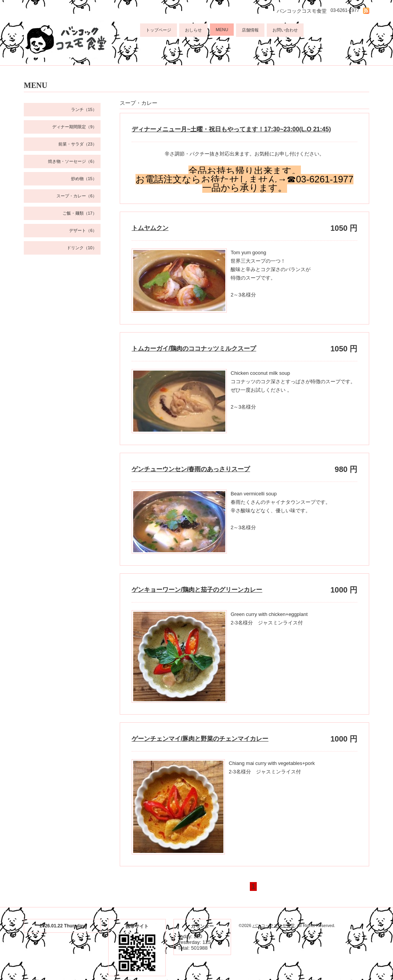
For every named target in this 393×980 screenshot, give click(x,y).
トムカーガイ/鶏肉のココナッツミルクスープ (194, 348)
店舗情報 (250, 30)
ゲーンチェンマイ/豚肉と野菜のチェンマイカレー (200, 739)
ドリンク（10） (82, 248)
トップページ (159, 30)
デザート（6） (83, 230)
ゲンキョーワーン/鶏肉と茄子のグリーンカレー (197, 590)
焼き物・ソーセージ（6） (72, 161)
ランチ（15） (84, 109)
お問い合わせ (285, 30)
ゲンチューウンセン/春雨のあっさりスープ (191, 469)
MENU (222, 30)
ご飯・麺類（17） (80, 213)
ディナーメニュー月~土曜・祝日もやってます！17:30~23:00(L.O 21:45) (231, 129)
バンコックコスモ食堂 (274, 925)
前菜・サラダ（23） (78, 144)
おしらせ (193, 30)
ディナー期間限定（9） (74, 127)
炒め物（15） (84, 179)
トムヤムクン (150, 228)
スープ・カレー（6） (77, 196)
